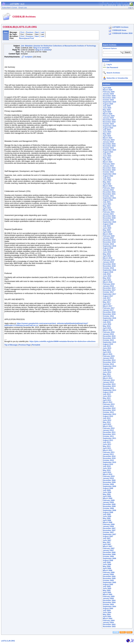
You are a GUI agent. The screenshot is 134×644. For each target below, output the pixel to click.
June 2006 (107, 564)
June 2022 (107, 180)
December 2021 (109, 192)
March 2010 (108, 474)
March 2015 (108, 354)
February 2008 (109, 524)
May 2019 (107, 254)
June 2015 (107, 348)
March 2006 (108, 570)
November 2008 (109, 506)
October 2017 (108, 292)
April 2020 (107, 232)
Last (42, 32)
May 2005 (107, 591)
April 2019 (107, 256)
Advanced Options (110, 48)
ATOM (116, 632)
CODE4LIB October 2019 (122, 33)
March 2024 (108, 138)
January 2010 (108, 478)
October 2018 (108, 268)
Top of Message (11, 345)
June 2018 (107, 276)
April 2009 (107, 496)
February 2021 (109, 212)
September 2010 (110, 462)
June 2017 (107, 300)
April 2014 (107, 376)
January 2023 (108, 166)
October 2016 (108, 316)
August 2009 (108, 488)
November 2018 (109, 266)
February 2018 (109, 284)
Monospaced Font (27, 38)
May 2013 (107, 398)
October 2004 (108, 605)
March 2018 (108, 282)
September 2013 (110, 390)
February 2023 (109, 164)
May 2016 (107, 326)
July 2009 (107, 490)
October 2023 (108, 148)
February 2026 (109, 92)
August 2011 (108, 440)
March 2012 (108, 426)
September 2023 (110, 150)
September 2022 (110, 174)
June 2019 (107, 252)
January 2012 (108, 430)
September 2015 (110, 342)
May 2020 (107, 230)
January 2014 (108, 382)
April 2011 (107, 448)
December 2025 (109, 96)
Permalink (36, 345)
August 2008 (108, 512)
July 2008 (107, 514)
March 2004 (108, 619)
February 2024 (109, 140)
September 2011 (110, 438)
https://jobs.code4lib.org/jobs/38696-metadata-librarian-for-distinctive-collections (62, 341)
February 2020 (109, 236)
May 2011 (107, 446)
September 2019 (110, 246)
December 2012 (109, 408)
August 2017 (108, 296)
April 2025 (107, 112)
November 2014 (109, 362)
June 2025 (107, 108)
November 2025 (109, 98)
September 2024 (110, 126)
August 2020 (108, 224)
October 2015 (108, 340)
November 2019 (109, 242)
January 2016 (108, 334)
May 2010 (107, 470)
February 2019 (109, 260)
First (22, 32)
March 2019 (108, 258)
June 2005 (107, 588)
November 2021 (109, 194)
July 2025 (107, 106)
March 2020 (108, 234)
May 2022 (107, 182)
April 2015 (107, 352)
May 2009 (107, 494)
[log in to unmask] (41, 48)
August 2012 (108, 416)
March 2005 (108, 595)
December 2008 (109, 504)
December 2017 (109, 288)
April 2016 (107, 328)
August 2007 (108, 536)
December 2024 (109, 120)
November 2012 (109, 410)
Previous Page (25, 345)
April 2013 (107, 400)
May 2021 (107, 206)
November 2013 (109, 386)
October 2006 (108, 556)
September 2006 (110, 558)
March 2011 (108, 450)
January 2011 (108, 454)
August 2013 (108, 392)
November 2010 (109, 458)
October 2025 (108, 100)
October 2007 (108, 532)
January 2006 (108, 574)
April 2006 (107, 568)
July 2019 (107, 250)
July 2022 (107, 178)
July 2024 (107, 130)
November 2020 (109, 218)
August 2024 (108, 128)
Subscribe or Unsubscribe (117, 78)
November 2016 (109, 314)
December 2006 (109, 552)
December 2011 (109, 432)
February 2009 (109, 500)
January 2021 (108, 214)
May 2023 (107, 158)
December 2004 (109, 601)
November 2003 (109, 627)
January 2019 (108, 262)
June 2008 (107, 516)
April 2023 (107, 160)
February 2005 (109, 597)
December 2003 (109, 625)
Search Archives (110, 45)
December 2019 (109, 240)
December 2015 (109, 336)
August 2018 (108, 272)
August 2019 (108, 248)
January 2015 (108, 358)
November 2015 (109, 338)
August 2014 (108, 368)
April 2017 (107, 304)
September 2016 (110, 318)
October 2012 (108, 412)
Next (37, 32)
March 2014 (108, 378)
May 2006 (107, 566)
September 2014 (110, 366)
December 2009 (109, 480)
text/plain (29, 57)
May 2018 (107, 278)
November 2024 (109, 122)
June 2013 (107, 396)
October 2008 (108, 508)
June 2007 (107, 540)
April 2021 (107, 208)
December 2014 (109, 360)
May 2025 (107, 110)
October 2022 (108, 172)
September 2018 (110, 270)
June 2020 (107, 228)
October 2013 (108, 388)
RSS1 (123, 632)
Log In (109, 65)
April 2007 (107, 544)
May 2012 (107, 422)
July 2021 (107, 202)
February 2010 (109, 476)
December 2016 (109, 312)
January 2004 (108, 623)
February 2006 (109, 572)
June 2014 (107, 372)
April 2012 (107, 424)
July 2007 (107, 538)
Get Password (112, 68)
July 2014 (107, 370)
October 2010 (108, 460)
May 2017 (107, 302)
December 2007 (109, 528)
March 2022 (108, 186)
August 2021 (108, 200)
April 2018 (107, 280)
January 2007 (108, 550)
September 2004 (110, 607)
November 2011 (109, 434)
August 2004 (108, 609)
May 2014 (107, 374)
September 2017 (110, 294)
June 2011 (107, 444)
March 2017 (108, 306)
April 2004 (107, 617)
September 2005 (110, 582)
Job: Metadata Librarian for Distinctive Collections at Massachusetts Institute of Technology (58, 46)
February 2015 (109, 356)
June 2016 (107, 324)
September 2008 (110, 510)
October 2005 (108, 580)
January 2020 (108, 238)
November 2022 (109, 170)
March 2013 (108, 402)
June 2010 (107, 468)
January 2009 (108, 502)
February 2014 (109, 380)
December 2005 (109, 576)
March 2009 (108, 498)
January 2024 (108, 142)
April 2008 (107, 520)
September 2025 (110, 102)
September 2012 (110, 414)
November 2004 (109, 603)
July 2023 (107, 154)
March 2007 (108, 546)
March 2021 (108, 210)
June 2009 (107, 492)
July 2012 (107, 418)
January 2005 (108, 599)
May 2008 (107, 518)
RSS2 (129, 632)
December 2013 (109, 384)
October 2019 (108, 244)
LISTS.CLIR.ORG (8, 641)
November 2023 (109, 146)
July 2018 (107, 274)
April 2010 (107, 472)
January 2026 (108, 94)
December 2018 (109, 264)
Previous (30, 32)
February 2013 (109, 404)
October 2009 (108, 484)
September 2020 (110, 222)
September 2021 (110, 198)
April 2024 (107, 136)
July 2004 (107, 611)
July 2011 (107, 442)
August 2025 (108, 104)
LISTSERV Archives (120, 27)
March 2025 (108, 114)
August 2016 (108, 320)
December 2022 (109, 168)
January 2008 (108, 526)
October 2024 (108, 124)
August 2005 (108, 584)
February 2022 (109, 188)
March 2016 (108, 330)
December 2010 (109, 456)
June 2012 (107, 420)
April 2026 (107, 88)
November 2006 (109, 554)
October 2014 (108, 364)
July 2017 (107, 298)
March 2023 (108, 162)
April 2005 (107, 593)
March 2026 (108, 90)
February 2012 (109, 428)
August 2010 (108, 464)
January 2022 (108, 190)
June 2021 (107, 204)
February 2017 (109, 308)
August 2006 (108, 560)
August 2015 (108, 344)
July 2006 (107, 562)
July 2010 (107, 466)
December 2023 (109, 144)
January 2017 (108, 310)
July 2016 (107, 322)
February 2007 (109, 548)
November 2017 (109, 290)
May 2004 (107, 615)
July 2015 (107, 346)
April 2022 (107, 184)
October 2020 (108, 220)
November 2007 (109, 530)
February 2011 (109, 452)
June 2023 (107, 156)
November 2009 (109, 482)
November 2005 (109, 578)
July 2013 (107, 394)
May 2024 (107, 134)
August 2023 (108, 152)
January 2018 (108, 286)
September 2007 (110, 534)
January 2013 (108, 406)
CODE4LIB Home (119, 30)
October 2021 (108, 196)
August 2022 (108, 176)
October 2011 (108, 436)
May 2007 (107, 542)
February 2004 (109, 621)
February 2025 (109, 116)
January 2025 (108, 118)
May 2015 (107, 350)
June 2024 (107, 132)
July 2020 (107, 226)
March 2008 (108, 522)
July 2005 (107, 586)
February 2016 (109, 332)
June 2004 (107, 613)
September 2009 (110, 486)
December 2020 (109, 216)
